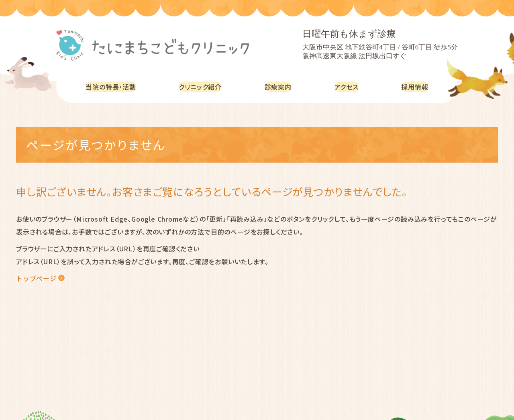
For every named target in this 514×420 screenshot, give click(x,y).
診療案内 (282, 87)
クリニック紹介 (205, 87)
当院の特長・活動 (113, 87)
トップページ (36, 278)
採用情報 (416, 87)
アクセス (349, 87)
